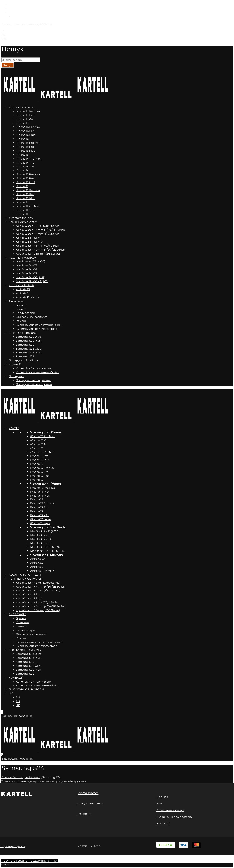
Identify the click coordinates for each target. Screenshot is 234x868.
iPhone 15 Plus (40, 476)
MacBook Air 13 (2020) (45, 531)
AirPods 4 (37, 567)
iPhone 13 (37, 511)
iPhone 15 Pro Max (42, 468)
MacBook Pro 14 (41, 539)
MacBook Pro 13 (41, 535)
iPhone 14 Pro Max (43, 488)
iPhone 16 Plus (40, 460)
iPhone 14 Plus (40, 496)
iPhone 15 (37, 480)
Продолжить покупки (43, 861)
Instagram (84, 814)
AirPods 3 (37, 563)
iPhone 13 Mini (40, 515)
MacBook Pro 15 (41, 543)
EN (11, 5)
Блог (160, 804)
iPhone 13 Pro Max (42, 503)
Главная (7, 777)
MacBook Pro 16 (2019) (45, 547)
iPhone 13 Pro (39, 507)
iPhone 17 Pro (39, 440)
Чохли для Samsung (27, 777)
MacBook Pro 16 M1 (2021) (47, 551)
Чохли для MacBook (48, 527)
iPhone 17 (37, 448)
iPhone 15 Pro (39, 472)
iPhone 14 (37, 499)
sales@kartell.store (90, 804)
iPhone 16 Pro (39, 456)
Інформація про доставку (174, 817)
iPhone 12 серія (41, 519)
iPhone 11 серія (40, 523)
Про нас (162, 797)
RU (11, 9)
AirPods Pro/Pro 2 (42, 571)
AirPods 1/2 (38, 559)
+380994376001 (88, 793)
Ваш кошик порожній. (17, 716)
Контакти (163, 823)
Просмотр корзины (15, 861)
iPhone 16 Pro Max (42, 452)
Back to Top (9, 857)
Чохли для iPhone (46, 432)
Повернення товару (170, 810)
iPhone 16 (37, 464)
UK (11, 13)
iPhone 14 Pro (39, 492)
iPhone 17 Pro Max (42, 436)
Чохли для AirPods (46, 555)
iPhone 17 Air (39, 444)
